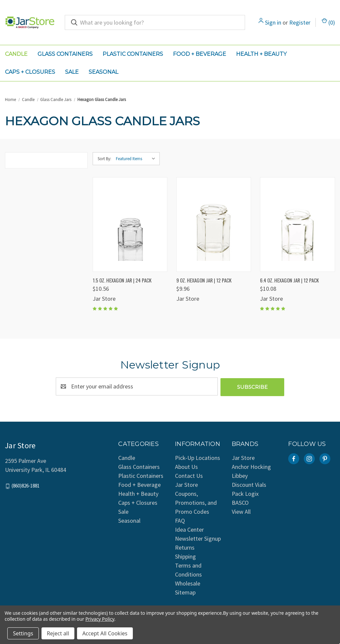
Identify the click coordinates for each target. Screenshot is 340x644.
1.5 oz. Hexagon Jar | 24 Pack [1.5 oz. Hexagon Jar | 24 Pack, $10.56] (122, 280)
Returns (185, 547)
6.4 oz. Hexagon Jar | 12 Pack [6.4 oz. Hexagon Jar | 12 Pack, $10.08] (289, 280)
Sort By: (104, 159)
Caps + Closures (30, 72)
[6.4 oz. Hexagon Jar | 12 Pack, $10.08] (297, 224)
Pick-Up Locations (198, 457)
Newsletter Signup (198, 538)
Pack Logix (245, 493)
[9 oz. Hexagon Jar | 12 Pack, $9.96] (214, 224)
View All (241, 511)
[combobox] (155, 22)
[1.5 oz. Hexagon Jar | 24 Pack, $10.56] (130, 224)
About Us (186, 466)
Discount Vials (249, 484)
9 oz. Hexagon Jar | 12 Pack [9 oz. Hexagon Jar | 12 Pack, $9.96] (204, 280)
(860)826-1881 (26, 485)
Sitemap (185, 592)
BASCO (240, 502)
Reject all (58, 633)
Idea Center (189, 529)
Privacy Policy (100, 619)
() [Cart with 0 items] (328, 22)
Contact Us (189, 475)
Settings (23, 633)
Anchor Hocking (251, 466)
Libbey (240, 475)
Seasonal (103, 72)
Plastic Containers (133, 54)
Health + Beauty (261, 54)
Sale (72, 72)
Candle (16, 54)
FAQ (180, 520)
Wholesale (188, 583)
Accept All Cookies (105, 633)
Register (300, 22)
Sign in (273, 22)
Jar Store (243, 457)
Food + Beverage (200, 54)
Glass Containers (65, 54)
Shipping (185, 556)
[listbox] (137, 159)
